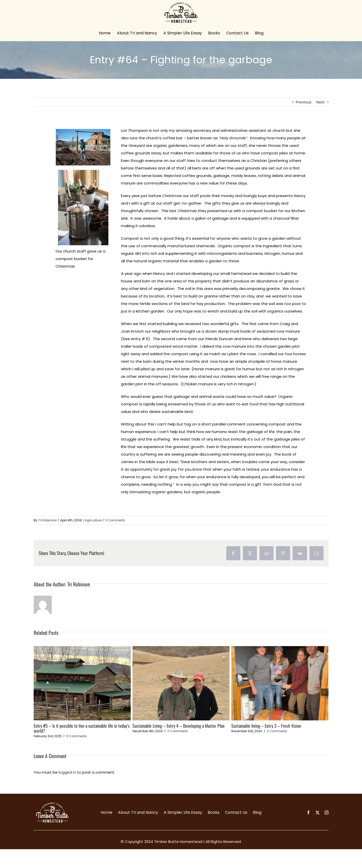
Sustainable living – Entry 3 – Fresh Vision (266, 726)
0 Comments (115, 520)
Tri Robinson (48, 520)
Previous (304, 102)
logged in (67, 772)
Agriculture (93, 520)
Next (321, 102)
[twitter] (318, 813)
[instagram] (327, 813)
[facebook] (308, 813)
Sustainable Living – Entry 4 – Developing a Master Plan (178, 726)
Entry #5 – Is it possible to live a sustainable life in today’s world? (82, 728)
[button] (37, 692)
